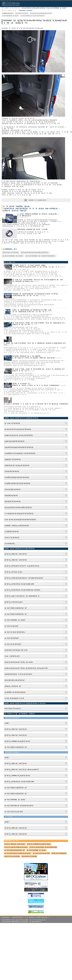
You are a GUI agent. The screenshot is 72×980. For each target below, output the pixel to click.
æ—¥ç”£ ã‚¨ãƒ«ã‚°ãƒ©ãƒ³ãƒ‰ (15, 632)
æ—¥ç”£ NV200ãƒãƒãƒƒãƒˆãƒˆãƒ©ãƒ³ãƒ (33, 16)
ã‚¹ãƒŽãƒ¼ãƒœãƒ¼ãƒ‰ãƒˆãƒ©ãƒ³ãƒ (17, 477)
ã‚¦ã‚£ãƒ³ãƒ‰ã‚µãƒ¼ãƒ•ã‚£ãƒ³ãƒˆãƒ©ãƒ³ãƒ (19, 447)
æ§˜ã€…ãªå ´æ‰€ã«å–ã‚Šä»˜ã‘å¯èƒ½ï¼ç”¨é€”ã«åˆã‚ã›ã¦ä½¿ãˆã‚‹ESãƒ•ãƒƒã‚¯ (36, 384)
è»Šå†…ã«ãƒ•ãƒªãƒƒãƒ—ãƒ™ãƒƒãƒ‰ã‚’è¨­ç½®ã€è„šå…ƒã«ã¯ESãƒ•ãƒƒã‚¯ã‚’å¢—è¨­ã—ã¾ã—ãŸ (32, 311)
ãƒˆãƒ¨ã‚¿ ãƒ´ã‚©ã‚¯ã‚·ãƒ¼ (14, 572)
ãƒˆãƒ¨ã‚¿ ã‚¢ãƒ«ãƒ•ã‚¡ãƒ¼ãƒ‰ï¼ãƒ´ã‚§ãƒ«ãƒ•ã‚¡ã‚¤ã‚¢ (24, 578)
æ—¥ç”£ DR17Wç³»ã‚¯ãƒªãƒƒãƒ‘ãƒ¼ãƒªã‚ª (18, 853)
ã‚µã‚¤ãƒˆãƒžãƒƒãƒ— (18, 917)
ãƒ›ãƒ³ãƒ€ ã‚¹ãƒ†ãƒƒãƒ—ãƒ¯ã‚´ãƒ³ (16, 650)
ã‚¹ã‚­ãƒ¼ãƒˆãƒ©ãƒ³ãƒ (12, 471)
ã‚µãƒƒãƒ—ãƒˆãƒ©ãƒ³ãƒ (13, 459)
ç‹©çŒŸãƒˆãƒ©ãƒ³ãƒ (12, 531)
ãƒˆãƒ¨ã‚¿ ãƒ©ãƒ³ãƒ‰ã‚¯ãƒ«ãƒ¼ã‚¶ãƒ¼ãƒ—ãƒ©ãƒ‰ (22, 590)
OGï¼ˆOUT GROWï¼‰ (59, 853)
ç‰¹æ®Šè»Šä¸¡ (10, 544)
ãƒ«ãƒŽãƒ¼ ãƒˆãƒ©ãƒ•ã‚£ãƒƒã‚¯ (15, 692)
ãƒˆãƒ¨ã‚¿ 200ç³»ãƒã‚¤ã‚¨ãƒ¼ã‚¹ (16, 554)
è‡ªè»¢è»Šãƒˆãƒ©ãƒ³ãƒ (13, 489)
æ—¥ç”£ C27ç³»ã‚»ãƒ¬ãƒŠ (41, 853)
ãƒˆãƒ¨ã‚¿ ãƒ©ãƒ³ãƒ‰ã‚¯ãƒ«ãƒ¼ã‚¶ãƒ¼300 (19, 584)
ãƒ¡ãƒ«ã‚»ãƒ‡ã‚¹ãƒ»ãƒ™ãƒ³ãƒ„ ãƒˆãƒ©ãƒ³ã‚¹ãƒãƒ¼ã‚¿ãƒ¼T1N (26, 668)
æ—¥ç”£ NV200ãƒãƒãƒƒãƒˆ (10, 16)
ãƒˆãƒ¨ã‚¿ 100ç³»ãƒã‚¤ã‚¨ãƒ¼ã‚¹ (16, 560)
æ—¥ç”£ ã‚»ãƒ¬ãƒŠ (11, 626)
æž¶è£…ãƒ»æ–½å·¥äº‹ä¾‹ (13, 8)
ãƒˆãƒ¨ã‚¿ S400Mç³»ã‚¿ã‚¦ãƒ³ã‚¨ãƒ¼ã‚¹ (39, 844)
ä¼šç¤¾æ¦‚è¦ (6, 917)
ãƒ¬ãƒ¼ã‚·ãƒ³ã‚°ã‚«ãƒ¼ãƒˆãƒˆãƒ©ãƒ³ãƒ (18, 429)
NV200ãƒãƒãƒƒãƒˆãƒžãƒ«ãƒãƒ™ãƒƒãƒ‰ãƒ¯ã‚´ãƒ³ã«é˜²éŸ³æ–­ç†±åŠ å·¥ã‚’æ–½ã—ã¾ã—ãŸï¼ (35, 295)
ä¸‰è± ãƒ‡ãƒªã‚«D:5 (12, 656)
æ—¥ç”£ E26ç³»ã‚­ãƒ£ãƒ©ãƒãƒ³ (16, 608)
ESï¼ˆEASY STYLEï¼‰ (22, 13)
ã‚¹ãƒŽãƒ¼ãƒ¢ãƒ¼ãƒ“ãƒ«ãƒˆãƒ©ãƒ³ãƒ (18, 483)
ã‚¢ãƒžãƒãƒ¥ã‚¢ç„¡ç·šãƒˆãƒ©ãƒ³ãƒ (17, 526)
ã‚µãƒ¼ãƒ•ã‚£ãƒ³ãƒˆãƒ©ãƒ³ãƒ (15, 441)
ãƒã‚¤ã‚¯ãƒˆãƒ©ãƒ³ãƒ (13, 423)
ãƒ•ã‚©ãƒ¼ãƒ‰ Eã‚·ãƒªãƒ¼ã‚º (15, 680)
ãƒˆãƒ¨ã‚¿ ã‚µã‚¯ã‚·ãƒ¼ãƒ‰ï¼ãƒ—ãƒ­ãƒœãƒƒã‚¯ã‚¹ (22, 596)
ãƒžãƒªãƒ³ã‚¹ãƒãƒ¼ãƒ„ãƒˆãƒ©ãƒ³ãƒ (17, 465)
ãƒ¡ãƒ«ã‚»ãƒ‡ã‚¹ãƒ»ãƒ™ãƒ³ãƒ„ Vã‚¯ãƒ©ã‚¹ (19, 662)
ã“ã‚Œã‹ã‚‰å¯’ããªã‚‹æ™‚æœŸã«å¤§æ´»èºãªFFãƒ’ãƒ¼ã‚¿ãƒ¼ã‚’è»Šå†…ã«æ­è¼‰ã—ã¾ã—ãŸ (36, 266)
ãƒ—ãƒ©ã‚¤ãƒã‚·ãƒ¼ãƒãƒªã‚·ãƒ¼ (37, 917)
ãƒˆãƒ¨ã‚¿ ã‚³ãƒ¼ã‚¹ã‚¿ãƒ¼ (14, 602)
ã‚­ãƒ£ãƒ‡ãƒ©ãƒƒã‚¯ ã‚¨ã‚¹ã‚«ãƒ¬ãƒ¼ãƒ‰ (18, 674)
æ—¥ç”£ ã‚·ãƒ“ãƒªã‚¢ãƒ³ (13, 644)
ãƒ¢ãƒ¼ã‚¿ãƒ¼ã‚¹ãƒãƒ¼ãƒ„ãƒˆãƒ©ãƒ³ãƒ (19, 435)
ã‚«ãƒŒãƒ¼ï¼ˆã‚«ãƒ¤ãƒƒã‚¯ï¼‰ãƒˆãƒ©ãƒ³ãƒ (20, 453)
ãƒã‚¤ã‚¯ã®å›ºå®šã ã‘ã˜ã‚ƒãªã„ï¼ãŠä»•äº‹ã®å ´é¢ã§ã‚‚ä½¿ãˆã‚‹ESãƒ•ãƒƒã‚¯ (37, 404)
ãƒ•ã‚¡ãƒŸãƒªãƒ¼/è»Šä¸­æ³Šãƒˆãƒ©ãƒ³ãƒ (41, 13)
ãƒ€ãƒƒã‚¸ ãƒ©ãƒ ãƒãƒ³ (13, 686)
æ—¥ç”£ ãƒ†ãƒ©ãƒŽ (12, 638)
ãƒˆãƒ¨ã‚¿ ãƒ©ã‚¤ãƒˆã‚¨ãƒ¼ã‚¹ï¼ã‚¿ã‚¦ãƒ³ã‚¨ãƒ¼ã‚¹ (22, 566)
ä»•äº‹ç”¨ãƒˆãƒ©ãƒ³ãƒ (12, 538)
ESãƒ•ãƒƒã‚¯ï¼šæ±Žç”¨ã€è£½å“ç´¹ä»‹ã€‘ (33, 229)
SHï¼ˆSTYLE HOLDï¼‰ (12, 856)
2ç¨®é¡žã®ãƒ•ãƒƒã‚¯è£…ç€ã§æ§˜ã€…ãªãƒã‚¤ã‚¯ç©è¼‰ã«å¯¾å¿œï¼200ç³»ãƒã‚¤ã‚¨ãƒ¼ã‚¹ (34, 357)
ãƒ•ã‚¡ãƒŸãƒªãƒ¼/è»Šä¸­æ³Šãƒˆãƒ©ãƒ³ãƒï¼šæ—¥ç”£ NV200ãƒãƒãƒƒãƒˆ (44, 8)
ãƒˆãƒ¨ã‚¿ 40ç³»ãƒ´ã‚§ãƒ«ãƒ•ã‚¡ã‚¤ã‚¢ (16, 847)
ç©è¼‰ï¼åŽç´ (11, 10)
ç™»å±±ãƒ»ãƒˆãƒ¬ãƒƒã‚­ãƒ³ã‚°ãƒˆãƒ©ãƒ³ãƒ (19, 513)
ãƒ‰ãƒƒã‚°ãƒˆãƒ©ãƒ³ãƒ (13, 501)
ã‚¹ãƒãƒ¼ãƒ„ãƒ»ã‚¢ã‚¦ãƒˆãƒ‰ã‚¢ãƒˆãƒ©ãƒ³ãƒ (21, 520)
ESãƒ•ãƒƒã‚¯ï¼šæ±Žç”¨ (26, 10)
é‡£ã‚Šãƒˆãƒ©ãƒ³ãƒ (12, 495)
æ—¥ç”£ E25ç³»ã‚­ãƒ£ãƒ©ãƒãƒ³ (16, 614)
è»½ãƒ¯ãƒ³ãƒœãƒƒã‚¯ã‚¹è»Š (14, 698)
